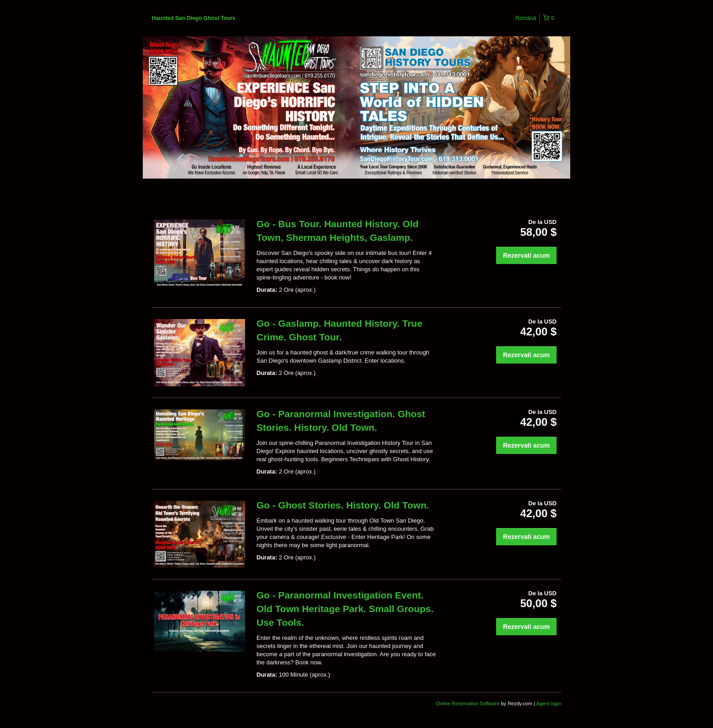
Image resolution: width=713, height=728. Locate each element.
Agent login (549, 703)
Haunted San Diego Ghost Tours (194, 18)
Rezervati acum (526, 255)
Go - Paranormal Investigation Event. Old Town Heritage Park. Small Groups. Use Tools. (345, 609)
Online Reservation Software (468, 703)
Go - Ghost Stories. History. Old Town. (343, 505)
